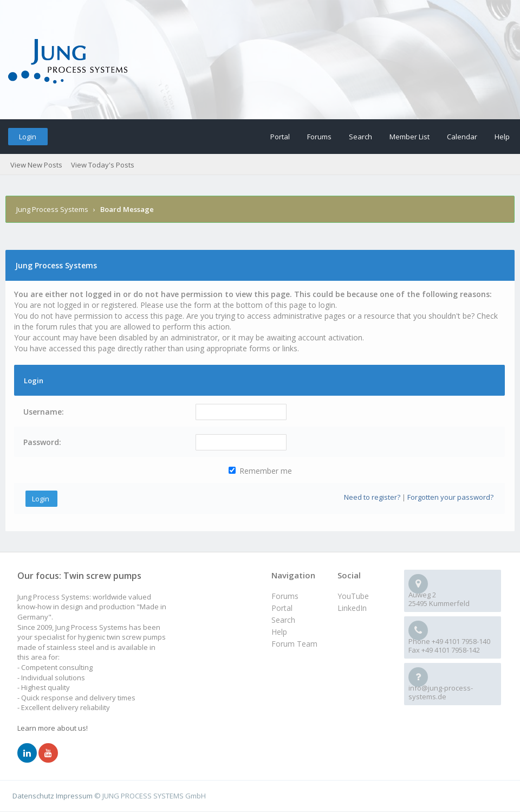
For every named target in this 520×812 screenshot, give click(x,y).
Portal (280, 137)
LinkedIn (352, 608)
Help (502, 137)
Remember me (260, 471)
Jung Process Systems (52, 209)
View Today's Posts (103, 165)
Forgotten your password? (450, 497)
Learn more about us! (53, 728)
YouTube (353, 596)
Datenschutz (33, 796)
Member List (409, 137)
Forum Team (294, 644)
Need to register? (372, 497)
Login (28, 137)
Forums (319, 137)
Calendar (462, 137)
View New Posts (36, 165)
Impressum (74, 796)
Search (360, 137)
